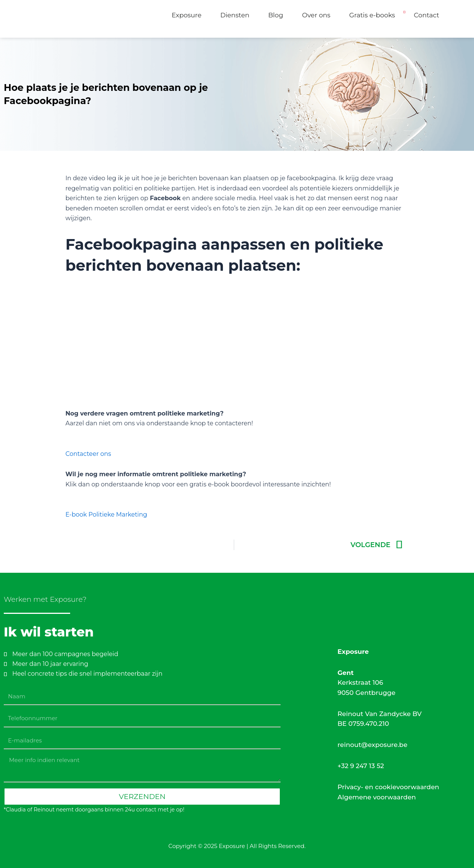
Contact (427, 15)
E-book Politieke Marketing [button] (106, 515)
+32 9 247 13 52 (361, 766)
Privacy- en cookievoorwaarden (388, 787)
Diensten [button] (235, 15)
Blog (276, 15)
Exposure (186, 15)
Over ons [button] (316, 15)
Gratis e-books (372, 15)
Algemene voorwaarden (377, 797)
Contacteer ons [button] (88, 454)
